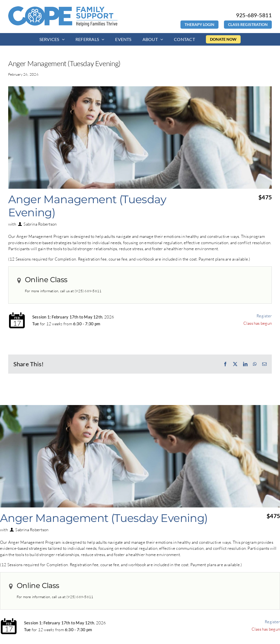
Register (264, 316)
